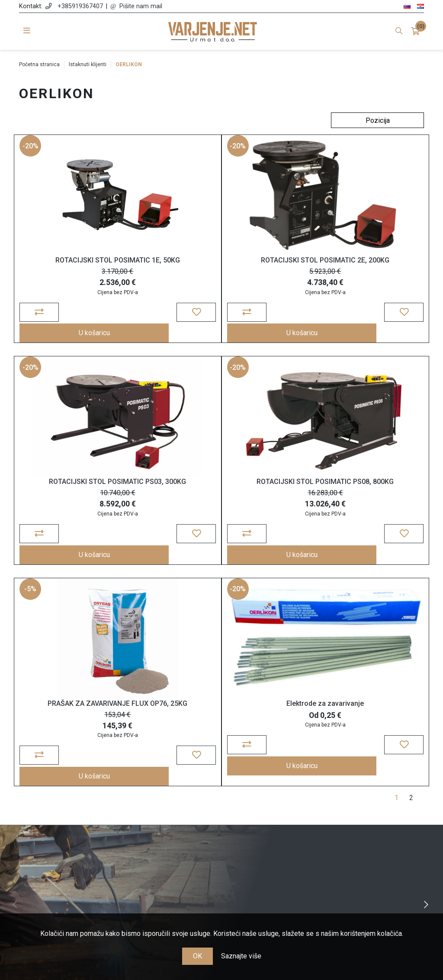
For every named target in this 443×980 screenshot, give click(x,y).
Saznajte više (241, 956)
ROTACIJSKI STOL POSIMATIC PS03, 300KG (360, 271)
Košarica (273, 827)
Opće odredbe (170, 815)
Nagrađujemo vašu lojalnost (170, 875)
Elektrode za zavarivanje (360, 490)
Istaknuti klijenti (88, 64)
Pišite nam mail (141, 6)
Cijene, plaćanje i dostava (170, 840)
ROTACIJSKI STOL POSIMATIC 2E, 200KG (221, 271)
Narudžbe (274, 815)
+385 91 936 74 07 (69, 850)
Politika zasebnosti (170, 827)
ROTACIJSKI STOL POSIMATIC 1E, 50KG (83, 267)
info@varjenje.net (69, 863)
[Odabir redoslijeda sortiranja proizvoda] (377, 120)
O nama (170, 802)
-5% (170, 376)
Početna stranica (39, 64)
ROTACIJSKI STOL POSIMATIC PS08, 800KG (83, 494)
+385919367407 (80, 6)
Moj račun (274, 802)
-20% (32, 152)
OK (197, 956)
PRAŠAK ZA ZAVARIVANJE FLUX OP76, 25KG (221, 494)
